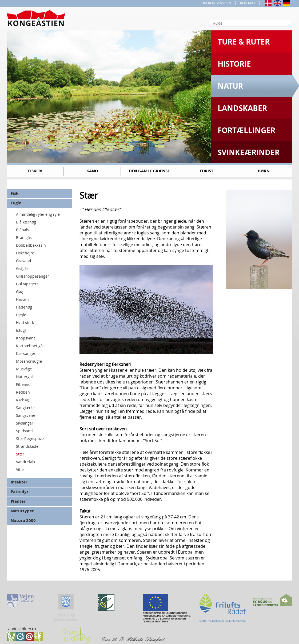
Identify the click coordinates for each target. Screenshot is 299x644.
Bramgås (24, 237)
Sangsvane (26, 415)
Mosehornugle (29, 361)
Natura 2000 (23, 520)
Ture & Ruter (244, 42)
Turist (206, 171)
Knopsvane (26, 338)
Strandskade (27, 446)
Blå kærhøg (26, 222)
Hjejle (21, 315)
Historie (234, 64)
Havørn (22, 299)
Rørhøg (22, 400)
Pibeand (23, 384)
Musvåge (24, 369)
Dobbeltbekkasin (31, 245)
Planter (18, 501)
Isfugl (21, 330)
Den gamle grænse (149, 171)
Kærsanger (26, 353)
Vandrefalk (26, 462)
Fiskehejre (25, 253)
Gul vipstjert (27, 284)
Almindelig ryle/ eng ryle (38, 214)
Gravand (24, 261)
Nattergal (24, 377)
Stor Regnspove (30, 439)
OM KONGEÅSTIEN (216, 3)
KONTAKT (248, 3)
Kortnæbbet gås (30, 346)
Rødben (23, 392)
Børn (264, 171)
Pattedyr (20, 492)
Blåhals (23, 230)
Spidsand (24, 431)
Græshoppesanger (33, 276)
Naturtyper (22, 511)
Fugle (16, 203)
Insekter (19, 482)
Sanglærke (25, 408)
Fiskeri (35, 171)
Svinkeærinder (249, 152)
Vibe (20, 469)
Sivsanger (25, 423)
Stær (20, 454)
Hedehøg (24, 307)
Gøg (19, 292)
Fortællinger (246, 130)
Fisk (15, 193)
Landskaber (242, 108)
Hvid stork (25, 323)
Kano (92, 171)
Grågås (22, 268)
